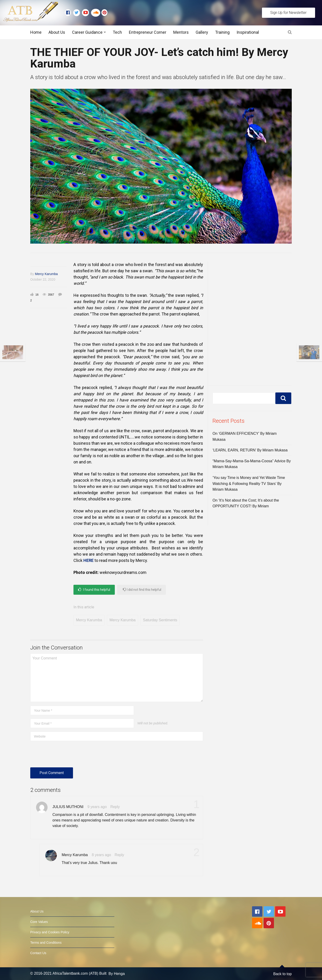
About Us (57, 32)
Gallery (202, 32)
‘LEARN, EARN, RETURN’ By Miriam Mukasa (250, 450)
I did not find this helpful (142, 590)
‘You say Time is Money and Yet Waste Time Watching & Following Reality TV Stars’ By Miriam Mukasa (249, 484)
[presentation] (65, 756)
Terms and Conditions (46, 943)
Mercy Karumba (46, 274)
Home (36, 32)
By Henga (117, 974)
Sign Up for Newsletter (288, 13)
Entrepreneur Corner (148, 32)
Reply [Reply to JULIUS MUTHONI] (115, 807)
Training (222, 32)
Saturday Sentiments (160, 620)
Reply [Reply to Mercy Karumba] (119, 855)
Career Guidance (87, 32)
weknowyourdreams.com (123, 572)
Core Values (39, 922)
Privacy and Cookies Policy (50, 932)
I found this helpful (94, 590)
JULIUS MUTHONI (68, 807)
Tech (117, 32)
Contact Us (38, 953)
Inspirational (248, 32)
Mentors (181, 32)
